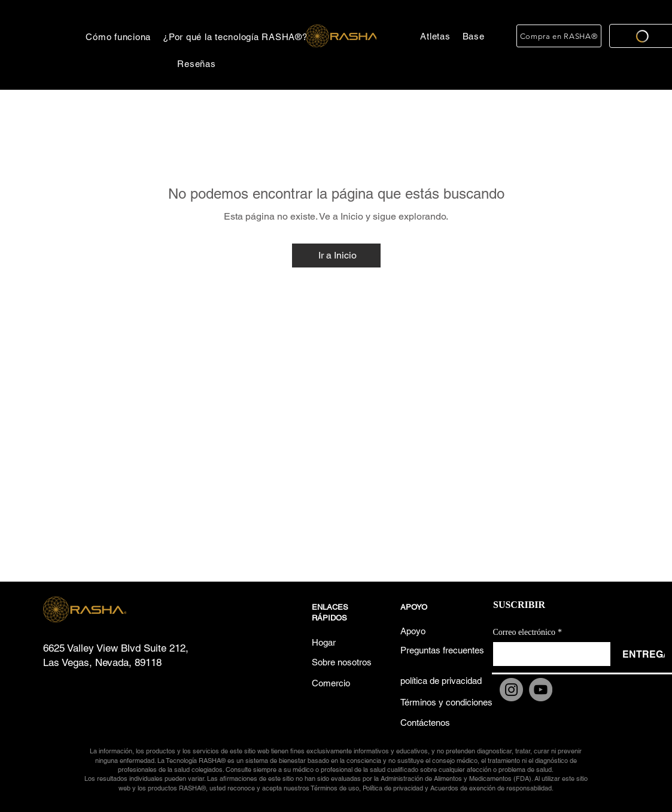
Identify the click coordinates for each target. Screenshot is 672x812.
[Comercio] (343, 683)
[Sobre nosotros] (343, 662)
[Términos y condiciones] (446, 702)
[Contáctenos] (432, 723)
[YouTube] (541, 690)
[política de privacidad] (441, 681)
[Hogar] (343, 642)
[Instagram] (511, 690)
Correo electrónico (528, 632)
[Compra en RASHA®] (559, 36)
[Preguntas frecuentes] (442, 650)
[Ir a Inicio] (336, 256)
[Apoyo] (432, 631)
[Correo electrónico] (548, 654)
